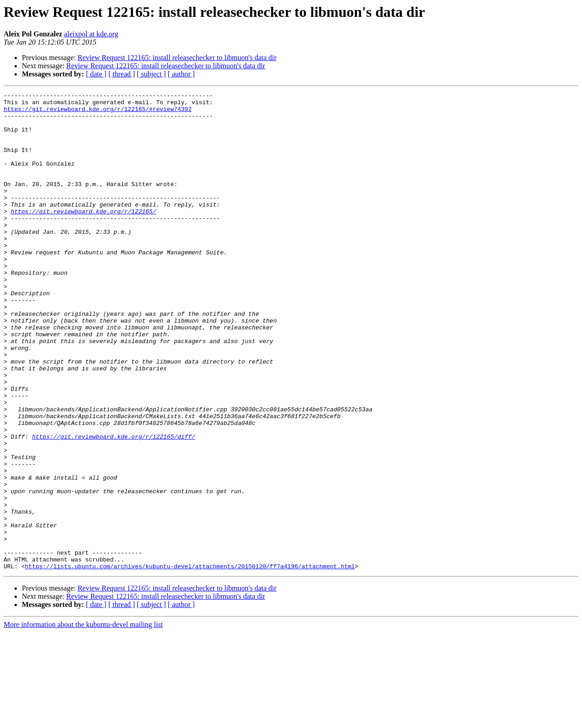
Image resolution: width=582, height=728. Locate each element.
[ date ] (96, 74)
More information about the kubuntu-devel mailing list (83, 720)
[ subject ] (151, 74)
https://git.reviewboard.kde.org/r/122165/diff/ (113, 506)
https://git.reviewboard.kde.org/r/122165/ (84, 236)
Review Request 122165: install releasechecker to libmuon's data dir (177, 58)
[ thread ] (122, 74)
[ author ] (181, 74)
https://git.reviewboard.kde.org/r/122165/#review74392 (98, 113)
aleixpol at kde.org (91, 34)
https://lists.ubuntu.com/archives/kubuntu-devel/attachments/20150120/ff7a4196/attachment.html (190, 662)
